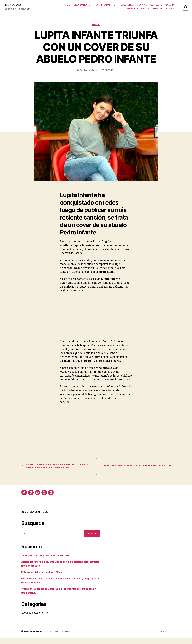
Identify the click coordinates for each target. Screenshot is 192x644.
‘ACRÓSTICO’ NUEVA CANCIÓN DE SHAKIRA (49, 561)
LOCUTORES (127, 5)
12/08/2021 (110, 71)
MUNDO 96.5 (14, 5)
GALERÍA (170, 5)
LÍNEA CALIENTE (82, 5)
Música (96, 25)
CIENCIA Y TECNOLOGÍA (137, 9)
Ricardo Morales (90, 71)
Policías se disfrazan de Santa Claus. (44, 578)
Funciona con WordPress (59, 637)
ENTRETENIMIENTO (105, 5)
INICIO (67, 5)
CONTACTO (156, 5)
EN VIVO (143, 5)
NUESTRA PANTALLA (163, 9)
